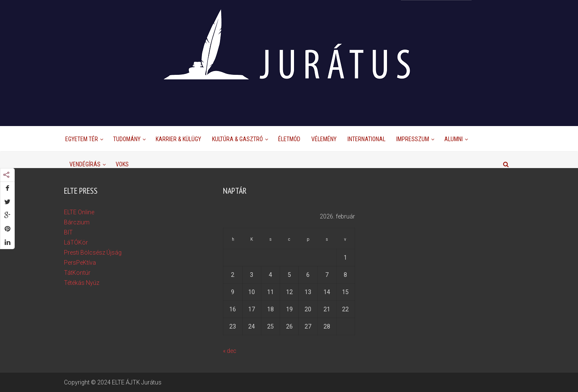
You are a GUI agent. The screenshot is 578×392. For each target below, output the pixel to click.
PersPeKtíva (80, 263)
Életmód (289, 139)
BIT (68, 232)
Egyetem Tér (82, 139)
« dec (230, 351)
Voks (122, 164)
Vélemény (324, 139)
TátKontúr (77, 273)
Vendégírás (85, 164)
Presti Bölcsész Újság (93, 253)
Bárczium (77, 222)
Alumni (453, 139)
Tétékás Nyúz (82, 283)
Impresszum (413, 139)
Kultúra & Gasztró (237, 139)
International (366, 139)
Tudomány (127, 139)
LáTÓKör (76, 242)
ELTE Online (79, 212)
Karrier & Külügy (178, 139)
